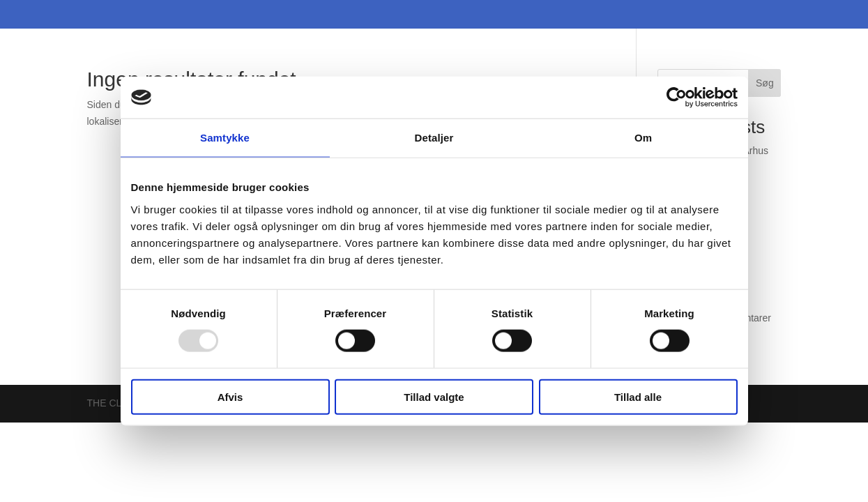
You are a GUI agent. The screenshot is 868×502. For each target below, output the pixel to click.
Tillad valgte (434, 396)
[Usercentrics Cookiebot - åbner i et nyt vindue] (677, 98)
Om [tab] (643, 138)
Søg (765, 83)
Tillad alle (638, 396)
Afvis (230, 396)
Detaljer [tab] (434, 138)
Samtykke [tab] (225, 138)
